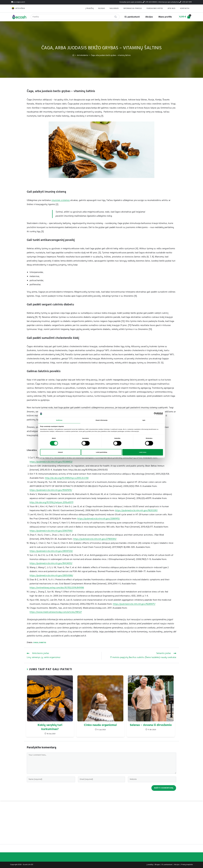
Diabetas (43, 643)
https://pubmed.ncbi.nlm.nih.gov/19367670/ (51, 490)
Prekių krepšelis (187, 865)
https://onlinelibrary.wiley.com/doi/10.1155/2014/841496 (57, 588)
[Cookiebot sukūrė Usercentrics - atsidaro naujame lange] (151, 414)
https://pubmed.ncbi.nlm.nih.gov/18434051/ (51, 563)
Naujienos (114, 8)
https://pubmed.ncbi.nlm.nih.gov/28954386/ (51, 576)
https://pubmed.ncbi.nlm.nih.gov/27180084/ (95, 539)
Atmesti (60, 452)
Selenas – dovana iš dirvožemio (151, 725)
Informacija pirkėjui (133, 8)
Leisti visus (143, 452)
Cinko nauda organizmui (100, 725)
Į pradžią (90, 8)
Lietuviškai (20, 8)
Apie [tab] (144, 420)
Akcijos (147, 17)
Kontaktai (185, 8)
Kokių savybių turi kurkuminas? (50, 727)
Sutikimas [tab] (59, 420)
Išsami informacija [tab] (101, 420)
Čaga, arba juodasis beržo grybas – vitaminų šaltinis (111, 55)
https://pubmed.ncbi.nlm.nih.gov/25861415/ (99, 519)
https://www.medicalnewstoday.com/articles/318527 (56, 612)
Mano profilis (163, 17)
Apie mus (171, 8)
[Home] (73, 55)
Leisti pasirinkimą (101, 452)
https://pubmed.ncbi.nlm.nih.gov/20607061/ (51, 531)
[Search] (114, 17)
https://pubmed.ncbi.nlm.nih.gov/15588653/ (51, 462)
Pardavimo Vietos (155, 8)
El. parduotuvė (130, 17)
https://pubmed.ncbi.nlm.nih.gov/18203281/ (136, 511)
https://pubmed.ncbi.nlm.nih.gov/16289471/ (134, 604)
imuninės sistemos (61, 200)
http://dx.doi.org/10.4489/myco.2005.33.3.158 (67, 478)
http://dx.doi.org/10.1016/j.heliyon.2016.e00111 (51, 503)
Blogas (102, 8)
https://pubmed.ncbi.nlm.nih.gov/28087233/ (51, 551)
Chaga (36, 643)
